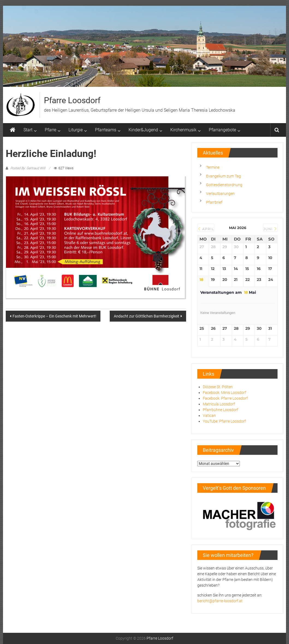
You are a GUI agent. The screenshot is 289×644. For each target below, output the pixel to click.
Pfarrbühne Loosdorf (221, 410)
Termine (213, 167)
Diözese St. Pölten (218, 387)
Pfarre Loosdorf (72, 100)
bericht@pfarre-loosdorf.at (220, 601)
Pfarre (50, 130)
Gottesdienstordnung (224, 185)
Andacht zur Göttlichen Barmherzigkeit (147, 316)
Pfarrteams (106, 130)
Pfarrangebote (222, 130)
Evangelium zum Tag (224, 176)
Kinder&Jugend (143, 130)
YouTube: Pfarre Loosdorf (224, 421)
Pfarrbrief (214, 202)
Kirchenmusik (183, 130)
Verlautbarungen (220, 194)
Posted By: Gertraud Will (28, 168)
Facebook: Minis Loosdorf (224, 393)
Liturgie (76, 130)
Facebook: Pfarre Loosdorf (225, 398)
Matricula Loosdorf (219, 404)
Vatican (209, 416)
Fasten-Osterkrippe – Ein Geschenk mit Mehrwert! (54, 316)
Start (28, 130)
